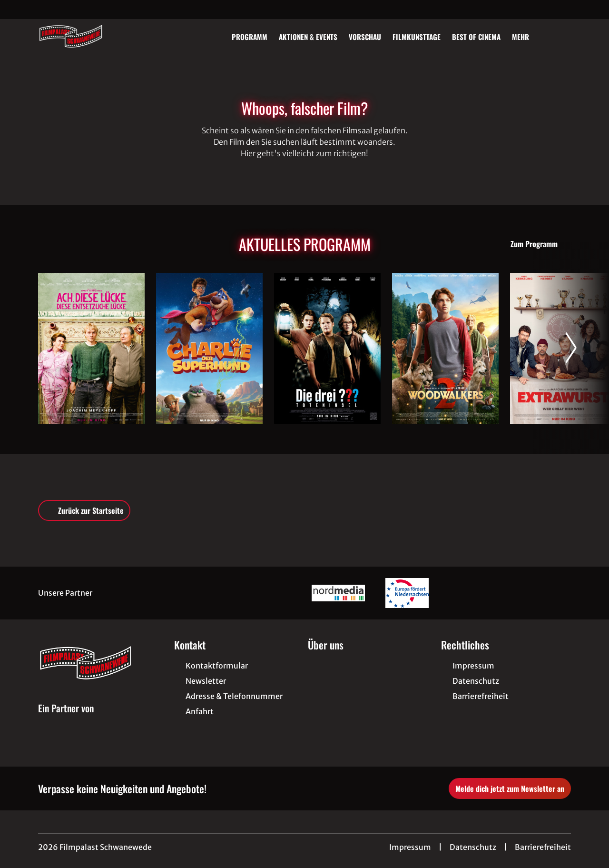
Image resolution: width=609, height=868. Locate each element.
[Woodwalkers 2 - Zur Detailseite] (445, 348)
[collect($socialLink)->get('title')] (17, 10)
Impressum (410, 847)
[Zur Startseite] (105, 36)
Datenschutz (473, 847)
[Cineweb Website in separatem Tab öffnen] (66, 719)
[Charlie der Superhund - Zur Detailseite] (209, 348)
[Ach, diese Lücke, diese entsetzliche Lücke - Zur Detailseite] (91, 348)
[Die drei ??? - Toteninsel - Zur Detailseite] (327, 348)
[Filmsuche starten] (561, 36)
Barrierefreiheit (543, 847)
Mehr (526, 37)
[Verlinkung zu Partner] (338, 593)
